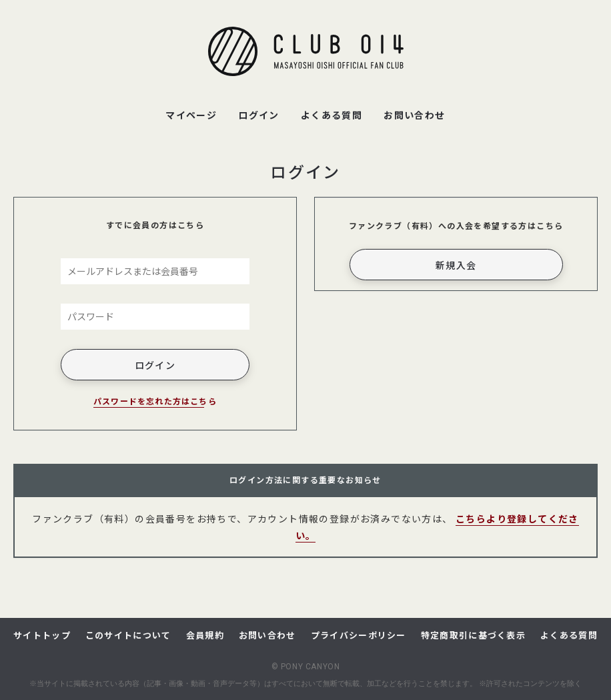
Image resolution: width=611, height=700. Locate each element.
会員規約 (205, 635)
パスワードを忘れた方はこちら (155, 401)
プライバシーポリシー (359, 635)
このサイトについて (128, 635)
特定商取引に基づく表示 (473, 635)
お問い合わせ (267, 635)
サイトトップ (42, 635)
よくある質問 (569, 635)
